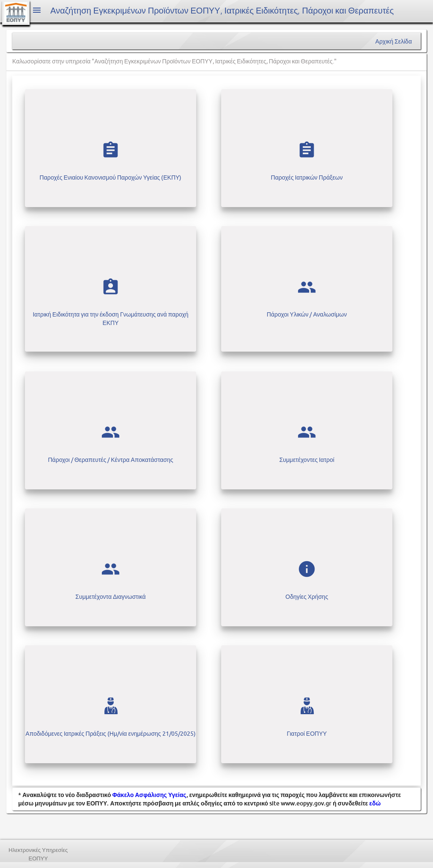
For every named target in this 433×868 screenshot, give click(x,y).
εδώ (375, 803)
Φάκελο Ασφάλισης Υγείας (149, 795)
